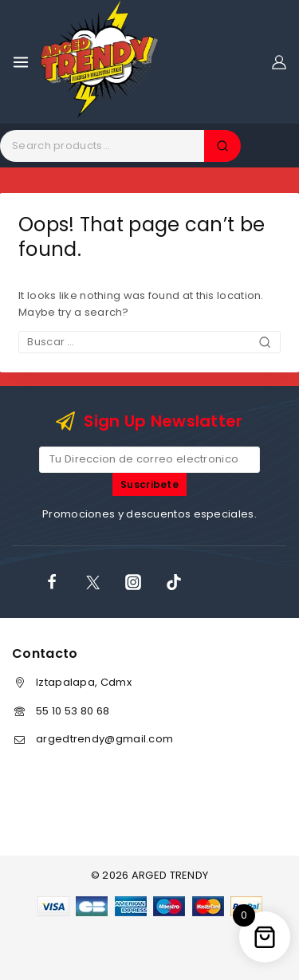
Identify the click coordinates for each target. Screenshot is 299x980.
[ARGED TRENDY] (99, 62)
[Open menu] (21, 62)
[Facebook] (52, 582)
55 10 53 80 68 (73, 711)
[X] (92, 582)
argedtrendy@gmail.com (104, 739)
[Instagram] (133, 582)
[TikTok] (174, 582)
